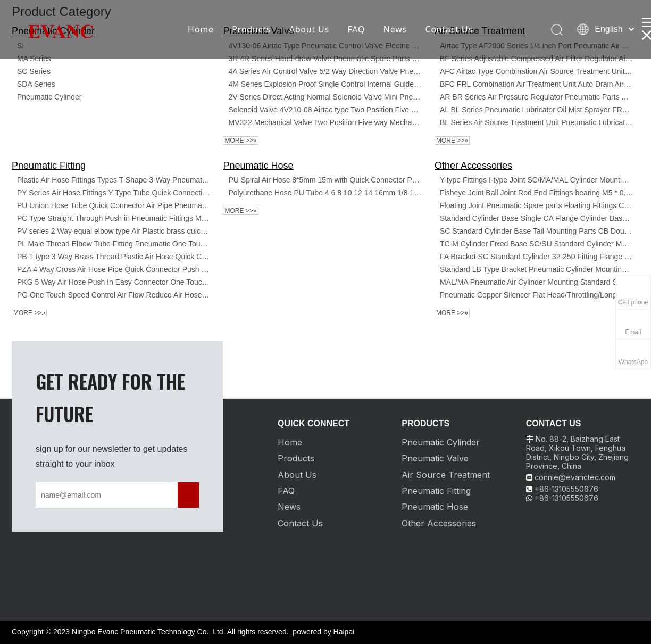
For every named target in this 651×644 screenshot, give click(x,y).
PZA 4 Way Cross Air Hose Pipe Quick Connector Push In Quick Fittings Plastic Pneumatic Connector (114, 269)
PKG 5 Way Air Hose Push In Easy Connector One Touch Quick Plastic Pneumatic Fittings (114, 282)
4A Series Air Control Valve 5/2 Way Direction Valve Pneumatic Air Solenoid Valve (325, 71)
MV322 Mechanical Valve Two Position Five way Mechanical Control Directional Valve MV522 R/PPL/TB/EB (325, 122)
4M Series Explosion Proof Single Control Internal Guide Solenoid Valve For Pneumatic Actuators (325, 84)
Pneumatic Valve (435, 458)
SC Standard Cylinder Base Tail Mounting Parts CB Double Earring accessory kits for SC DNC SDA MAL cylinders (537, 231)
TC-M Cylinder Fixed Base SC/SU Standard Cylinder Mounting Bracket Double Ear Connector (537, 244)
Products (251, 29)
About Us (309, 29)
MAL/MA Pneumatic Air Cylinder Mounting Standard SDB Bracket (537, 282)
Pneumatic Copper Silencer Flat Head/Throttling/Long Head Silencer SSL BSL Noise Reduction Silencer (537, 295)
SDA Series (36, 84)
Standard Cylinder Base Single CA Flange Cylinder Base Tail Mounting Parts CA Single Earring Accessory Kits (537, 218)
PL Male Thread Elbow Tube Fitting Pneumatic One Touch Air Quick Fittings (114, 244)
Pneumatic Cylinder (49, 97)
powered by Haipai (323, 632)
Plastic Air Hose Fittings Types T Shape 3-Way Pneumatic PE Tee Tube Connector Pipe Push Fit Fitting (114, 180)
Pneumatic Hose (258, 166)
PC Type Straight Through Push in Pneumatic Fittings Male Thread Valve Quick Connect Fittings (114, 218)
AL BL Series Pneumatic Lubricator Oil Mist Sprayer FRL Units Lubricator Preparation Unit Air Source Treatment (537, 110)
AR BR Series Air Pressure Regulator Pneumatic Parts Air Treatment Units (537, 97)
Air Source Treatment (446, 475)
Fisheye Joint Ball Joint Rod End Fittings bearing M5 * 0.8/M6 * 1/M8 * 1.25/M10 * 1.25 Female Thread (537, 193)
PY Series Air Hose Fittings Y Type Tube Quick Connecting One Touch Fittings (114, 193)
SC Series (34, 71)
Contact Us (449, 29)
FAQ (356, 29)
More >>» (240, 141)
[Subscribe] (188, 495)
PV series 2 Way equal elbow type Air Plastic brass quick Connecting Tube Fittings (114, 231)
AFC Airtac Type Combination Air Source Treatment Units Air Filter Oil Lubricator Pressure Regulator (537, 71)
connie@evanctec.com (575, 477)
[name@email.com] (82, 495)
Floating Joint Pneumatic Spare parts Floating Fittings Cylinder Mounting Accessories (537, 205)
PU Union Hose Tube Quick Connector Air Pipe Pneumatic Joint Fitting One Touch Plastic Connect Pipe (114, 205)
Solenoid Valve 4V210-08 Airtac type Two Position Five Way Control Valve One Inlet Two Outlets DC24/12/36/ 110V (325, 110)
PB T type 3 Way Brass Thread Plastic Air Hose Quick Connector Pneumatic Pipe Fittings (114, 257)
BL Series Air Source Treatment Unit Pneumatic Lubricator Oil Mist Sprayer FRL (537, 122)
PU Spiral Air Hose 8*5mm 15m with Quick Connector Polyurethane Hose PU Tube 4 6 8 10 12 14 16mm (325, 180)
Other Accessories (473, 166)
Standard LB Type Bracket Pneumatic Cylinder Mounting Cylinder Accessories (537, 269)
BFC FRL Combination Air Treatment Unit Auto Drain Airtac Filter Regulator (537, 84)
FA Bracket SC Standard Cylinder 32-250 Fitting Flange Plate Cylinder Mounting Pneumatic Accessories (537, 257)
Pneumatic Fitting (49, 166)
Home (201, 29)
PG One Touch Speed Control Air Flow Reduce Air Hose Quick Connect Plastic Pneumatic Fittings (114, 295)
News (395, 29)
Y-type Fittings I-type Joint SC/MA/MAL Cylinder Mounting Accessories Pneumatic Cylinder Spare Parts (537, 180)
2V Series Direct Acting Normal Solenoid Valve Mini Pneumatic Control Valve (325, 97)
